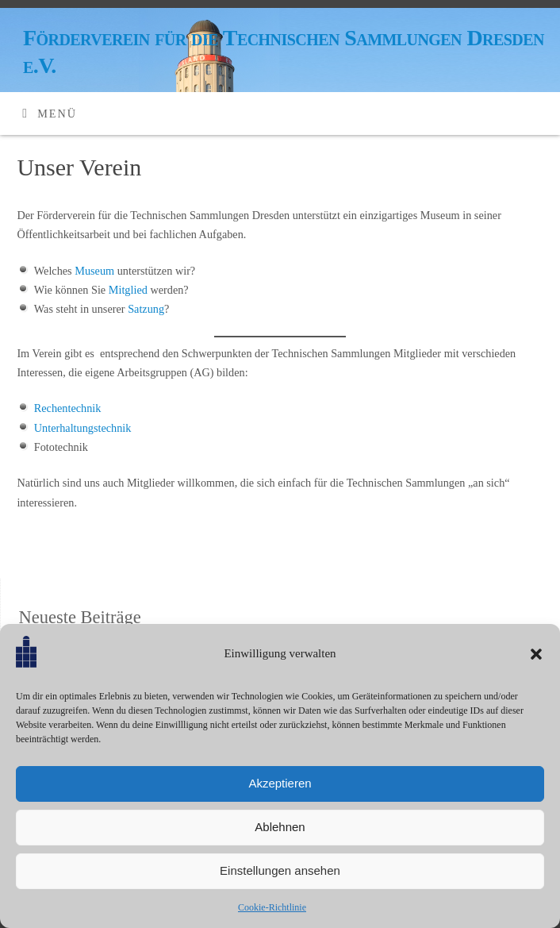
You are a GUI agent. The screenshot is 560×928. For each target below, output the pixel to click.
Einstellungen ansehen (280, 870)
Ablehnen (280, 827)
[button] (536, 654)
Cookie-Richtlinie (272, 907)
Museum (94, 271)
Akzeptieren (280, 783)
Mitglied (128, 290)
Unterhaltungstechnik (83, 428)
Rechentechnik (68, 408)
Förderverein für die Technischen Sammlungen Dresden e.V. (284, 52)
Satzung (146, 309)
